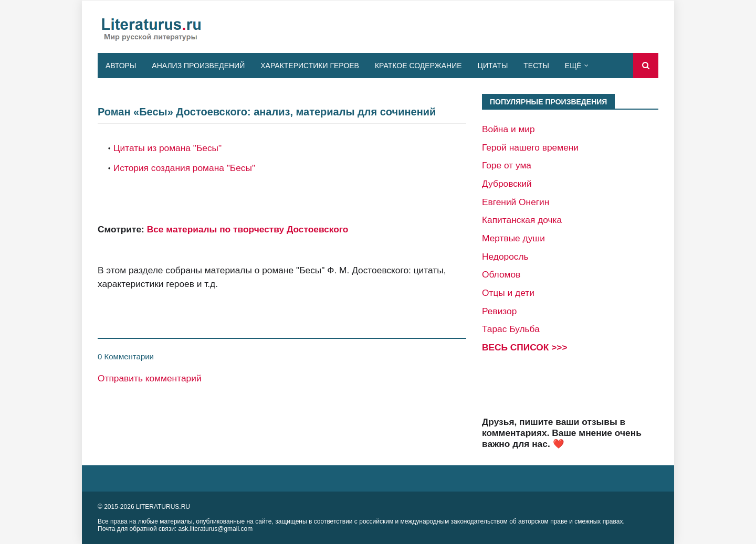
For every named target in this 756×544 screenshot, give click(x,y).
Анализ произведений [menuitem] (198, 66)
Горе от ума (507, 165)
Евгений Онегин (516, 202)
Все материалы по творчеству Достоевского (248, 229)
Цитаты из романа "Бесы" (167, 148)
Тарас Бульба (511, 329)
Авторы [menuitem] (121, 66)
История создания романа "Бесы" (184, 168)
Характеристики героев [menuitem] (310, 66)
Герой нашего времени (530, 147)
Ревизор (499, 311)
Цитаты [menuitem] (493, 66)
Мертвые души (513, 238)
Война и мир (508, 129)
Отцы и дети (508, 293)
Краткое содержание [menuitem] (418, 66)
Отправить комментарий (150, 378)
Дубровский (507, 184)
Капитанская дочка (522, 220)
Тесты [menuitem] (536, 66)
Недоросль (505, 257)
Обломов (501, 274)
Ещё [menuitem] (573, 66)
